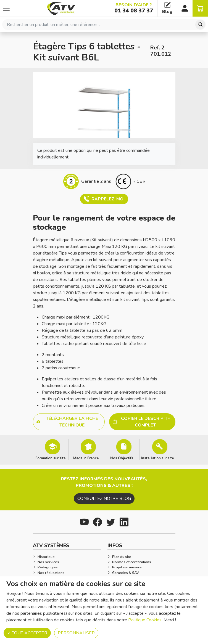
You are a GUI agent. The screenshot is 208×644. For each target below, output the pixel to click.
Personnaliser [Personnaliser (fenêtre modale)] (76, 633)
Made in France (86, 458)
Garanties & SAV (126, 573)
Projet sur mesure (127, 567)
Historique (46, 557)
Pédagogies (48, 567)
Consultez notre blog (104, 499)
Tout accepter (27, 633)
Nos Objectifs (122, 458)
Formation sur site (51, 458)
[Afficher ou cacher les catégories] (6, 8)
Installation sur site (157, 458)
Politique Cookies (145, 620)
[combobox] (104, 25)
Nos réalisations (51, 573)
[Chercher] (200, 25)
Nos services (48, 562)
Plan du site (122, 557)
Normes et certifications (132, 562)
